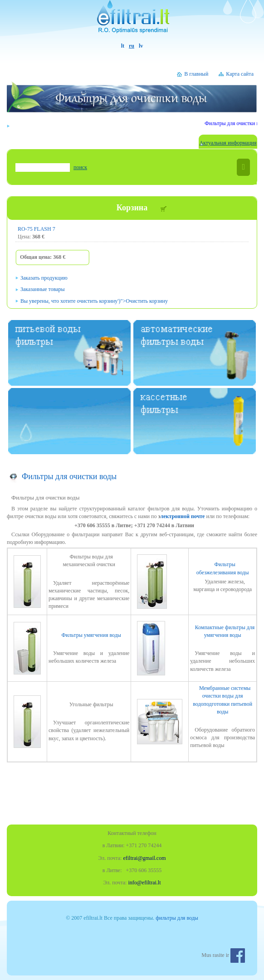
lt (123, 46)
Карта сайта (240, 74)
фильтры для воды (177, 918)
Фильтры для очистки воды (69, 476)
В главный (196, 74)
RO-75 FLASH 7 (37, 229)
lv (141, 46)
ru (132, 46)
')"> (94, 301)
